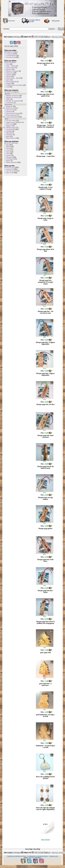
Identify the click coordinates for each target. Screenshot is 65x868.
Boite (8, 136)
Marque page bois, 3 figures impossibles (45, 374)
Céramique (10, 159)
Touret (8, 152)
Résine (8, 161)
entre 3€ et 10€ (11, 171)
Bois (8, 145)
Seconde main (11, 57)
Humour (9, 69)
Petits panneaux (11, 115)
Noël (8, 87)
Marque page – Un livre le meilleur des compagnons (45, 126)
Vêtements (10, 135)
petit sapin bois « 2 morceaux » (45, 684)
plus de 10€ (10, 173)
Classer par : (47, 37)
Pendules (9, 112)
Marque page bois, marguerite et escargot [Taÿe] (45, 282)
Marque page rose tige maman (45, 498)
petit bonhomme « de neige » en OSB (45, 715)
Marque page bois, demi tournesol (45, 436)
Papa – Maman (11, 66)
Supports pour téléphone (14, 122)
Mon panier (56, 21)
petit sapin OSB (45, 653)
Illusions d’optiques (12, 71)
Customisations (11, 56)
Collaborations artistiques (14, 85)
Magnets (9, 126)
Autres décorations (12, 117)
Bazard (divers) (11, 138)
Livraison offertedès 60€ (34, 21)
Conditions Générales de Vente (16, 856)
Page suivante (45, 840)
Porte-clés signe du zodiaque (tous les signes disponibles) (45, 809)
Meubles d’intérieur (13, 96)
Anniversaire (10, 68)
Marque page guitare (45, 528)
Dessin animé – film (13, 78)
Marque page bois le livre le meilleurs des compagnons (45, 622)
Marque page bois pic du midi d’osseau (45, 467)
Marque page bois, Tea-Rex (45, 404)
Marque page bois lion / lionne (45, 591)
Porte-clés (10, 124)
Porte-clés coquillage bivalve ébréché (45, 778)
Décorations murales (13, 113)
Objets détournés (12, 162)
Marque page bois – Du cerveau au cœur (45, 312)
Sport (8, 80)
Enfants (9, 83)
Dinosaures (10, 73)
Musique (9, 133)
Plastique (9, 157)
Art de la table (11, 121)
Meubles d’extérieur (13, 97)
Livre (8, 150)
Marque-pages (11, 128)
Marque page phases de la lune (45, 64)
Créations (9, 54)
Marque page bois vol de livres (45, 560)
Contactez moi (54, 856)
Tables (8, 99)
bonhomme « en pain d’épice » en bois (45, 747)
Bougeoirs (10, 106)
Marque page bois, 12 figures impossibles (45, 343)
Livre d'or (11, 21)
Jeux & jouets (11, 129)
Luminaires (10, 103)
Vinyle (8, 148)
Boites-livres (10, 108)
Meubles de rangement (13, 101)
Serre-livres (10, 110)
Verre (8, 154)
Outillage (9, 131)
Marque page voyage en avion (45, 219)
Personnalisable (11, 82)
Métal (8, 147)
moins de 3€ (10, 169)
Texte (8, 64)
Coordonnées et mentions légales (38, 856)
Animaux (9, 75)
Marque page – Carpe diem (45, 156)
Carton (8, 155)
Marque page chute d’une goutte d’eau (45, 95)
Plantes (9, 76)
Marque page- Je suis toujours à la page (45, 188)
